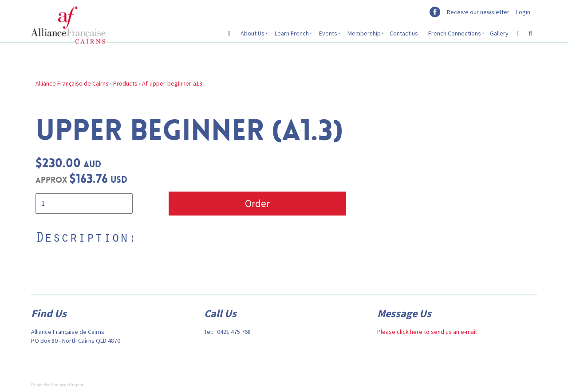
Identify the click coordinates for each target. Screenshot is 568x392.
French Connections (455, 33)
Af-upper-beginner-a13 (172, 83)
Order (257, 203)
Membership (364, 33)
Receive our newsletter (478, 12)
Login (523, 12)
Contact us (404, 33)
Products (125, 83)
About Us (252, 33)
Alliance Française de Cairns (72, 83)
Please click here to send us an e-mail (427, 332)
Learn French (292, 33)
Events (328, 33)
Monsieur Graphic (67, 385)
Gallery (499, 33)
